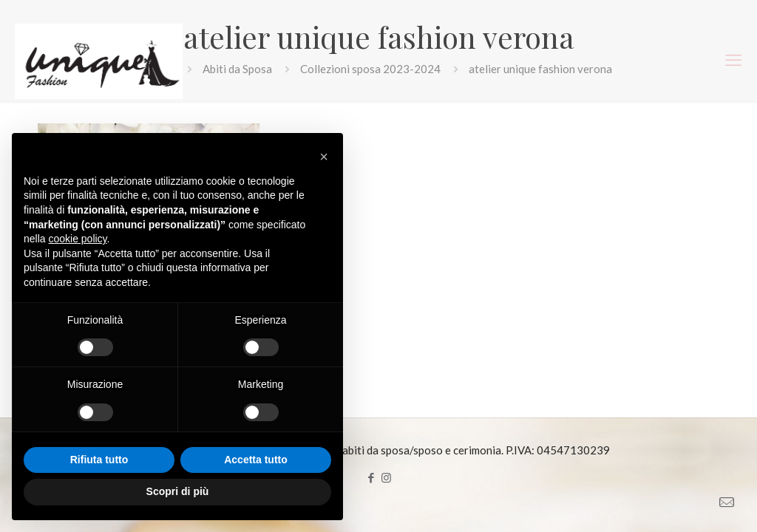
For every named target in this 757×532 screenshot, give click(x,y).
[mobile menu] (733, 60)
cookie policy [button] (77, 239)
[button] (324, 157)
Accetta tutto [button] (256, 460)
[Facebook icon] (371, 477)
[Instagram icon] (386, 477)
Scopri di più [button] (178, 491)
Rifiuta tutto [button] (99, 460)
